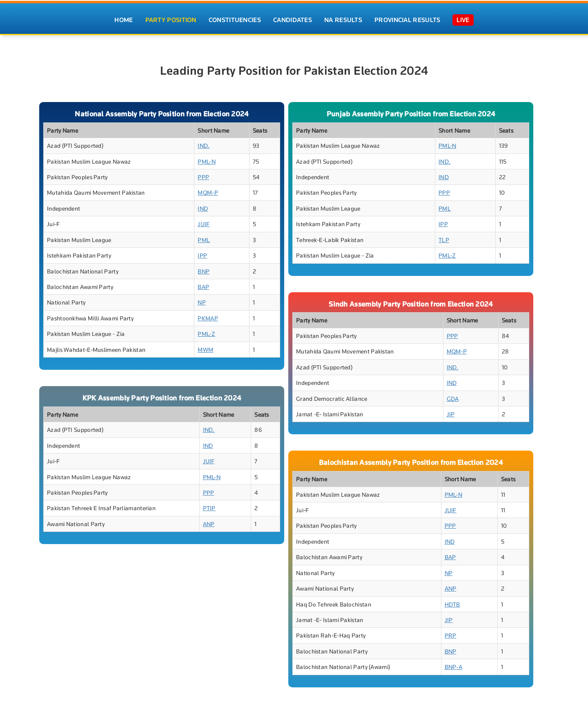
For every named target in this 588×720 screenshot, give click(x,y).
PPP (203, 177)
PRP (451, 635)
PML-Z (206, 334)
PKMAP (208, 318)
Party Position (171, 20)
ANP (209, 524)
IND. (204, 146)
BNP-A (454, 667)
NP (202, 302)
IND (203, 208)
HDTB (452, 604)
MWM (205, 350)
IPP (202, 255)
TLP (444, 240)
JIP (451, 414)
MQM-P (208, 192)
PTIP (209, 508)
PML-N (207, 161)
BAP (203, 287)
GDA (453, 399)
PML (204, 240)
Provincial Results (407, 20)
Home (124, 20)
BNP (204, 271)
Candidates (293, 20)
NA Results (343, 20)
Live (463, 20)
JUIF (204, 224)
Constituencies (235, 20)
